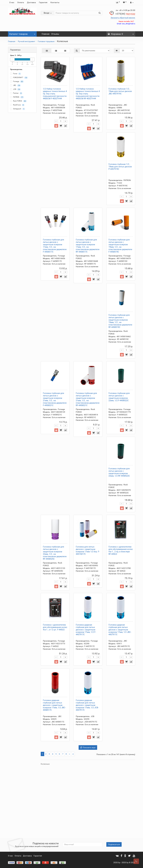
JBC (15, 85)
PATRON (17, 97)
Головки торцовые (46, 41)
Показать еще (88, 815)
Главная (46, 34)
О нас (12, 2)
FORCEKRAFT (19, 78)
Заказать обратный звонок (123, 18)
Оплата (21, 2)
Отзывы (55, 34)
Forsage (17, 82)
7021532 (125, 14)
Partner (16, 93)
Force (16, 74)
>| (73, 822)
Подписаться (114, 844)
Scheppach (18, 109)
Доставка (31, 2)
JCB (15, 89)
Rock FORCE (18, 101)
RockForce (17, 105)
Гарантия (43, 2)
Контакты (55, 2)
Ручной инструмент (27, 41)
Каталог (22, 33)
